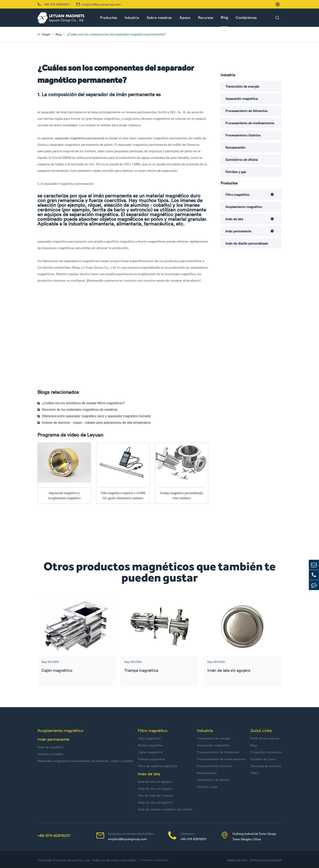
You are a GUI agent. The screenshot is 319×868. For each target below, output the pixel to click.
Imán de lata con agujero (156, 788)
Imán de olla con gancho (155, 802)
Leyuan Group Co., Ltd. (74, 860)
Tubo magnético (149, 738)
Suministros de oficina (241, 160)
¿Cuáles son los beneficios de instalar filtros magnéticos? (81, 403)
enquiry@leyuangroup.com (101, 4)
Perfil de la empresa (265, 738)
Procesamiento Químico (243, 135)
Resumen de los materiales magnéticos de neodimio (78, 410)
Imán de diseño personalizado (247, 243)
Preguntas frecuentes (266, 752)
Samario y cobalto (50, 754)
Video (255, 773)
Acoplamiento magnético (244, 207)
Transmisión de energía (242, 86)
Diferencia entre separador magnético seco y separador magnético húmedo (94, 416)
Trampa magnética (141, 670)
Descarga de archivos (266, 766)
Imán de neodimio (50, 747)
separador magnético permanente (80, 138)
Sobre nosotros (159, 18)
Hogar (46, 34)
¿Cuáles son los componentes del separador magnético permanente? (116, 34)
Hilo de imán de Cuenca (155, 795)
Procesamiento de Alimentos (246, 111)
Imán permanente (238, 231)
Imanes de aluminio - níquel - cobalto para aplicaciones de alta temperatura (94, 423)
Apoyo (185, 18)
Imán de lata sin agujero (229, 670)
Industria (132, 18)
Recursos (205, 18)
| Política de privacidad (265, 860)
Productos (109, 18)
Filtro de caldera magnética (158, 766)
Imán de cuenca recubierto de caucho (165, 809)
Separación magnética (241, 99)
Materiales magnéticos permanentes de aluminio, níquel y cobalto (85, 761)
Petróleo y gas (236, 172)
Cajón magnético (57, 670)
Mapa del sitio (238, 860)
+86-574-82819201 (54, 835)
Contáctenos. (247, 18)
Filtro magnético (237, 195)
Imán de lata (234, 219)
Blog (224, 17)
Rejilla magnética (150, 745)
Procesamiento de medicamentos (250, 123)
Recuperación (235, 147)
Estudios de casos (263, 759)
